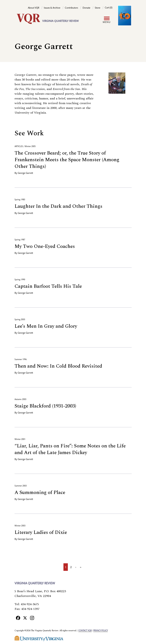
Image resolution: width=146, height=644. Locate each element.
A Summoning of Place (40, 492)
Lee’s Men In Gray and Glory (46, 326)
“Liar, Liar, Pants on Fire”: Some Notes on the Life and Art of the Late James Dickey (70, 449)
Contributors (71, 8)
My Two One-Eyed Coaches (45, 246)
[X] (25, 618)
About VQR (34, 8)
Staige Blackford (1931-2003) (45, 406)
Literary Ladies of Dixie (41, 532)
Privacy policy (101, 631)
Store (98, 8)
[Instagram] (32, 618)
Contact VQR (85, 631)
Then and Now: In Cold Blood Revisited (58, 366)
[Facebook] (18, 618)
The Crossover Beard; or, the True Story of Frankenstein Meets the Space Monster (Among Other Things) (67, 160)
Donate (86, 8)
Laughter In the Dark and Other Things (58, 206)
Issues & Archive (52, 8)
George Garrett (25, 173)
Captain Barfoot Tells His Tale (48, 286)
